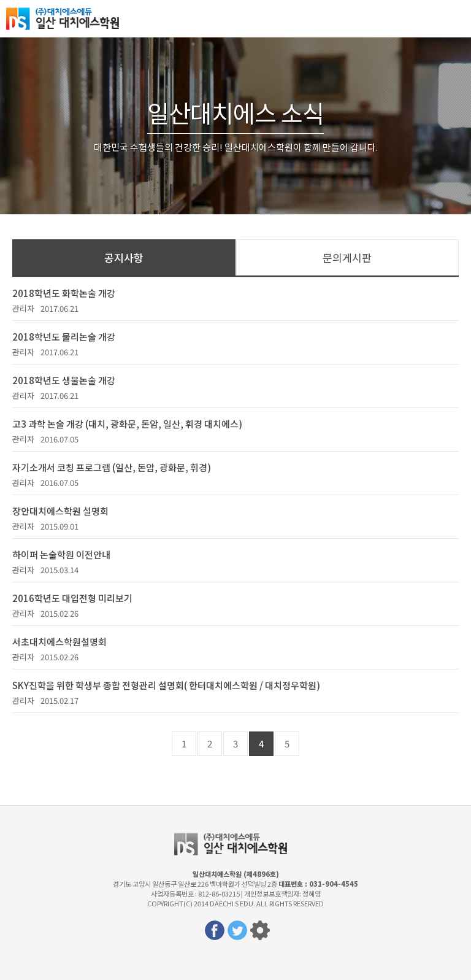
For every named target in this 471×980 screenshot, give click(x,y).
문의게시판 (347, 257)
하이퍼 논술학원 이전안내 (61, 554)
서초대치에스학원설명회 (59, 642)
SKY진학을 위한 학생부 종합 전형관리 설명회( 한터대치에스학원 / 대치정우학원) (166, 685)
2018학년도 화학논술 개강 (64, 293)
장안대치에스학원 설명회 (60, 511)
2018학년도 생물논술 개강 (64, 380)
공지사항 (124, 257)
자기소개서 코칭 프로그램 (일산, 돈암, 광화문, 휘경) (112, 467)
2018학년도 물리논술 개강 (64, 337)
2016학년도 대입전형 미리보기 (72, 598)
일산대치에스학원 (67, 18)
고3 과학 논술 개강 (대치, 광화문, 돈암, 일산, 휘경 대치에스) (127, 424)
